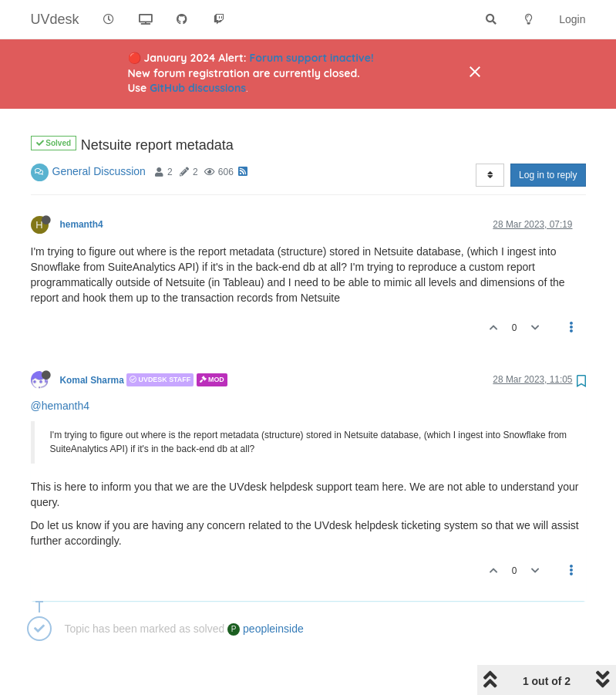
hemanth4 (82, 185)
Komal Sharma (92, 340)
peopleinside (266, 589)
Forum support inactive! (312, 58)
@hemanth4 (60, 366)
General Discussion (99, 132)
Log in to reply (548, 136)
